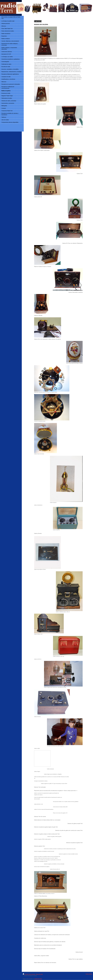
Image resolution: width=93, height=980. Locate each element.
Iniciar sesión (89, 974)
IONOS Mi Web (38, 979)
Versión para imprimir (29, 974)
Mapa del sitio (39, 974)
